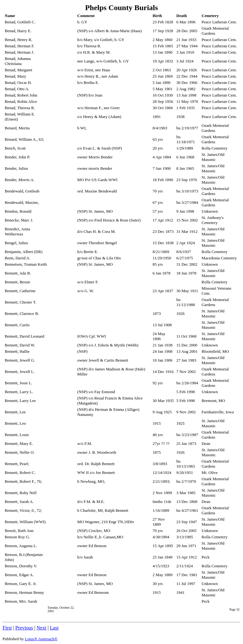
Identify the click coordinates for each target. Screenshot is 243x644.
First (7, 628)
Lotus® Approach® (41, 639)
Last (54, 628)
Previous (24, 628)
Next (41, 628)
